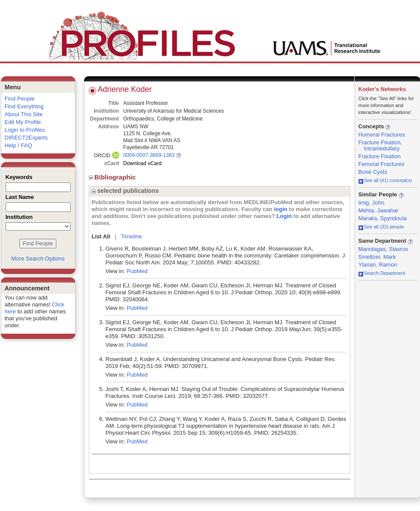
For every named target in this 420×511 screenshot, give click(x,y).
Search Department (382, 273)
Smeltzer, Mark (377, 257)
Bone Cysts (373, 172)
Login (284, 216)
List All (101, 236)
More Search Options (38, 259)
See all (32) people (381, 227)
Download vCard (143, 163)
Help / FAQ (19, 145)
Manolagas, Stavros (383, 249)
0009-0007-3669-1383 (149, 155)
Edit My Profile (23, 122)
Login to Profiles (25, 130)
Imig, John (372, 203)
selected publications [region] (125, 191)
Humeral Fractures (382, 135)
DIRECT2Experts (26, 138)
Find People (20, 99)
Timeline (131, 236)
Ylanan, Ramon (378, 265)
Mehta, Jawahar (379, 210)
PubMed (137, 271)
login (281, 209)
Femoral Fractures (381, 164)
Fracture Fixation (380, 156)
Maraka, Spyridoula (383, 218)
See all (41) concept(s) (385, 180)
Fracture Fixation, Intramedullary (380, 145)
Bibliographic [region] (113, 177)
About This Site (24, 114)
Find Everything (24, 106)
